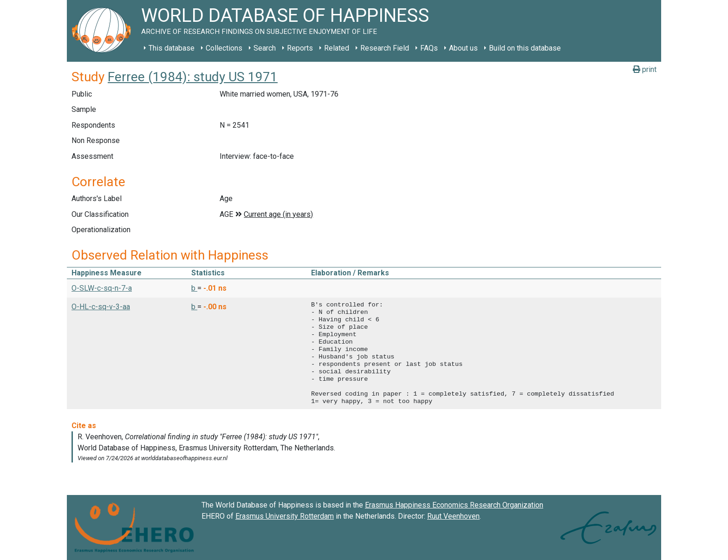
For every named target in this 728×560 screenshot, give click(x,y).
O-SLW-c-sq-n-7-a (102, 288)
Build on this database (525, 48)
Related (337, 48)
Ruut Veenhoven (453, 516)
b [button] (194, 288)
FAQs (429, 48)
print (645, 69)
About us (463, 48)
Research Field (385, 48)
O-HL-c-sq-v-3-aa (101, 307)
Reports (300, 48)
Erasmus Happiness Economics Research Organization (454, 505)
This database (172, 48)
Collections (224, 48)
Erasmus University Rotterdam (285, 516)
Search (265, 48)
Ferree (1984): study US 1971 (193, 77)
